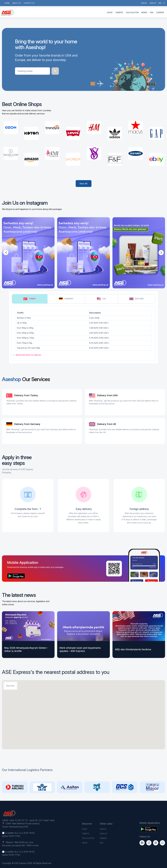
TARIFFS (119, 12)
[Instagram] (149, 843)
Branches (10, 686)
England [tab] (137, 299)
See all (84, 184)
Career (160, 12)
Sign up (153, 3)
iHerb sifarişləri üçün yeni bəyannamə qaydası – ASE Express (80, 649)
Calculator (132, 12)
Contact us (29, 3)
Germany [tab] (66, 299)
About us (17, 3)
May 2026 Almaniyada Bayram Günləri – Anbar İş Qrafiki (26, 649)
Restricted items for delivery (28, 355)
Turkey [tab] (30, 299)
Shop (110, 12)
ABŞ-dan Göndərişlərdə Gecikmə (133, 649)
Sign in (144, 3)
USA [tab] (101, 299)
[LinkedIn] (156, 843)
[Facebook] (142, 843)
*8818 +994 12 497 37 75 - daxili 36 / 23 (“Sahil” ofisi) (28, 820)
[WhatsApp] (162, 843)
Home (7, 3)
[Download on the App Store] (16, 576)
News (144, 12)
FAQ (152, 12)
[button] (6, 253)
